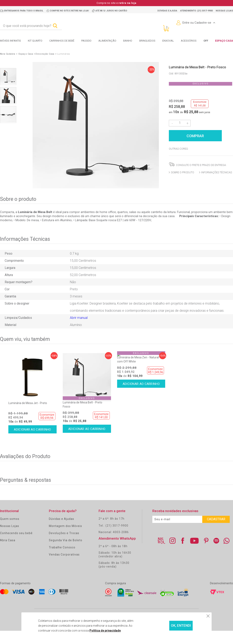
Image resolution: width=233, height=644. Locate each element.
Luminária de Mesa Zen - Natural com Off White (138, 410)
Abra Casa (8, 546)
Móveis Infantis (10, 41)
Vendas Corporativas (64, 560)
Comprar (201, 135)
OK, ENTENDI (170, 626)
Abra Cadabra (8, 54)
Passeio (86, 41)
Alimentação (107, 41)
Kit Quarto (35, 41)
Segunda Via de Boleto (66, 546)
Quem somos (10, 525)
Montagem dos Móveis (65, 532)
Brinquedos (147, 41)
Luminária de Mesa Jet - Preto (28, 409)
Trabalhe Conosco (62, 553)
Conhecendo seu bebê (16, 539)
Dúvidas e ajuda (167, 11)
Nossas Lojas (10, 532)
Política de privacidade (96, 631)
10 (176, 112)
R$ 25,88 (191, 112)
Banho (128, 41)
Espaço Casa (224, 41)
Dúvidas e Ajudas (62, 525)
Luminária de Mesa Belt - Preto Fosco (82, 410)
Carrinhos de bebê (62, 41)
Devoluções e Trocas (64, 539)
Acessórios (189, 41)
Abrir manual (79, 318)
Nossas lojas (224, 11)
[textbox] (31, 26)
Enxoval (168, 41)
